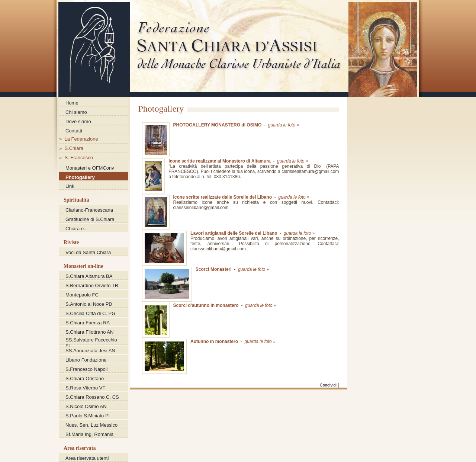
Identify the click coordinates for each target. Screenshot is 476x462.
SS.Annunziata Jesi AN (90, 351)
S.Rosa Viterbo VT (85, 388)
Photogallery (80, 177)
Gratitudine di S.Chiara (90, 219)
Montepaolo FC (82, 295)
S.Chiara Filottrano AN (89, 332)
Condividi (328, 385)
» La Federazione (79, 139)
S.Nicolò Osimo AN (86, 406)
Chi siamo (76, 112)
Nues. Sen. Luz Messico (91, 425)
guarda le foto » (284, 125)
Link (70, 186)
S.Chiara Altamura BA (89, 276)
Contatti (74, 131)
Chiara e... (77, 229)
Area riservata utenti (87, 458)
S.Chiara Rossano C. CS (92, 397)
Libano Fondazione (86, 360)
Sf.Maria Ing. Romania (89, 434)
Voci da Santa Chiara (88, 252)
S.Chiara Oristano (85, 378)
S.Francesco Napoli (86, 369)
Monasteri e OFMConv (90, 168)
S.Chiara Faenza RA (88, 323)
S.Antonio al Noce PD (89, 304)
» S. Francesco (76, 158)
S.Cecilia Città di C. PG (90, 313)
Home (72, 103)
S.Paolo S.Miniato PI (88, 416)
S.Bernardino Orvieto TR (92, 285)
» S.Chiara (71, 148)
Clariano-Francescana (89, 210)
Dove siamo (78, 121)
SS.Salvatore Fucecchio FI (91, 340)
